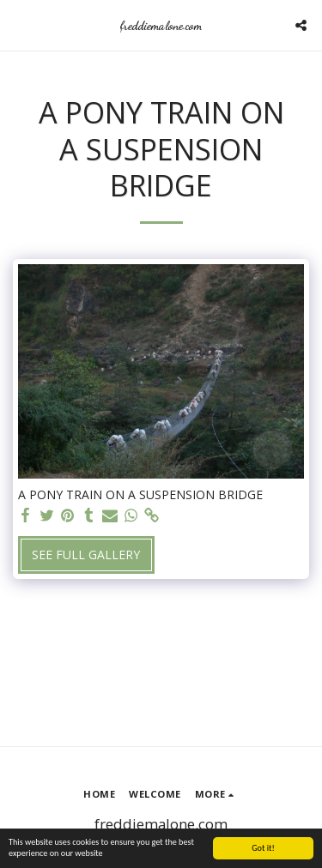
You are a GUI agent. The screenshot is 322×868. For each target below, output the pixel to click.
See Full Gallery (86, 555)
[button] (19, 24)
